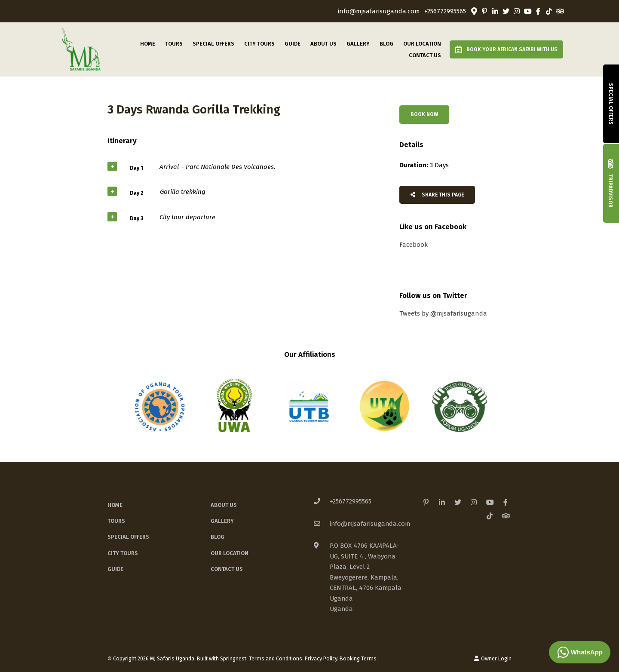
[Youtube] (527, 11)
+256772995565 (445, 11)
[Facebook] (538, 11)
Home (148, 44)
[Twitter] (506, 11)
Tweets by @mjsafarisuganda (443, 313)
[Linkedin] (495, 11)
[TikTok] (549, 11)
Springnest (233, 658)
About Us (323, 44)
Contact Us (425, 55)
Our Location (422, 44)
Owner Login (493, 658)
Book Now (424, 114)
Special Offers (213, 44)
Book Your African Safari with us (506, 49)
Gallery (358, 44)
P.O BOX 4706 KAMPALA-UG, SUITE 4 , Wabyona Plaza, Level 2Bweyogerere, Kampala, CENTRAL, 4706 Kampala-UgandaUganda (367, 577)
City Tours (259, 44)
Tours (174, 44)
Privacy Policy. (322, 658)
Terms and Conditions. (276, 658)
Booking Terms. (359, 658)
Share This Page (437, 195)
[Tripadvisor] (560, 11)
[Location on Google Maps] (474, 11)
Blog (386, 44)
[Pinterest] (484, 11)
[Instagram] (517, 11)
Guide (293, 44)
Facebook (414, 245)
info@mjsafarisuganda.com (379, 11)
